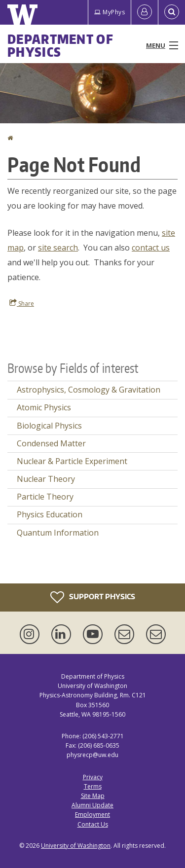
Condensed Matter (51, 443)
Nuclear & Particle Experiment (72, 461)
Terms (93, 786)
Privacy (93, 777)
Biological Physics (49, 426)
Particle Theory (45, 497)
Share (22, 303)
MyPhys (110, 12)
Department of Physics (60, 45)
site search (58, 248)
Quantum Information (58, 533)
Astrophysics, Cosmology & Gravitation (89, 390)
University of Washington (76, 846)
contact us (151, 248)
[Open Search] (172, 12)
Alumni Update (92, 805)
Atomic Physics (44, 407)
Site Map (93, 796)
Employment (92, 814)
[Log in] (145, 12)
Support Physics (93, 597)
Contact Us (93, 824)
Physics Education (50, 514)
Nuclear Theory (46, 479)
